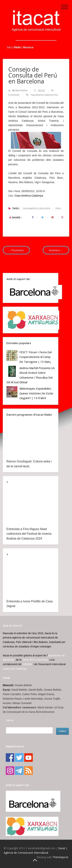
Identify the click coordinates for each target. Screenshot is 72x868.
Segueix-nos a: (15, 746)
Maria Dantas (21, 90)
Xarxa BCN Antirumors (35, 660)
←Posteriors (16, 250)
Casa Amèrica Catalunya (42, 95)
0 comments (14, 95)
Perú (56, 95)
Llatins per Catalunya (15, 669)
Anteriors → (56, 250)
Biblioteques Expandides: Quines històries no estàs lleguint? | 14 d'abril (36, 393)
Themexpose (60, 857)
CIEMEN (27, 664)
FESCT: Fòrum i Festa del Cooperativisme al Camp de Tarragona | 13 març (36, 357)
